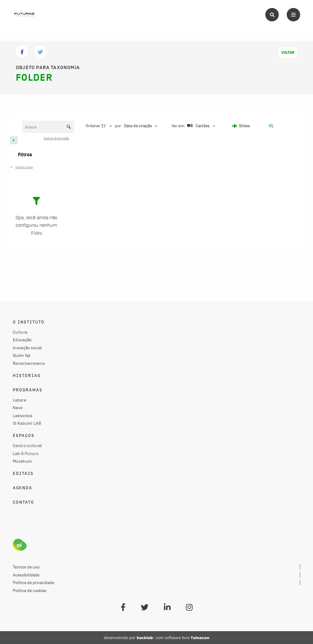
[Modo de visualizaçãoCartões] (200, 126)
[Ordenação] (141, 126)
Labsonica (23, 416)
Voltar (288, 53)
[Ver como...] (272, 126)
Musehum (22, 461)
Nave (18, 408)
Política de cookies (30, 590)
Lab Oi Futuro (26, 453)
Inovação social (28, 348)
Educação (22, 340)
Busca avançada (57, 138)
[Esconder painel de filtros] (14, 140)
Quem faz (22, 355)
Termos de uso (26, 567)
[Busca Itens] (48, 127)
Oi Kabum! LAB (27, 423)
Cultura (20, 332)
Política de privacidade (33, 583)
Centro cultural (28, 446)
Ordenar (93, 126)
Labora (19, 400)
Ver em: (179, 126)
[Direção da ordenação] (107, 126)
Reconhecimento (29, 363)
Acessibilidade (26, 575)
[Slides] (241, 126)
